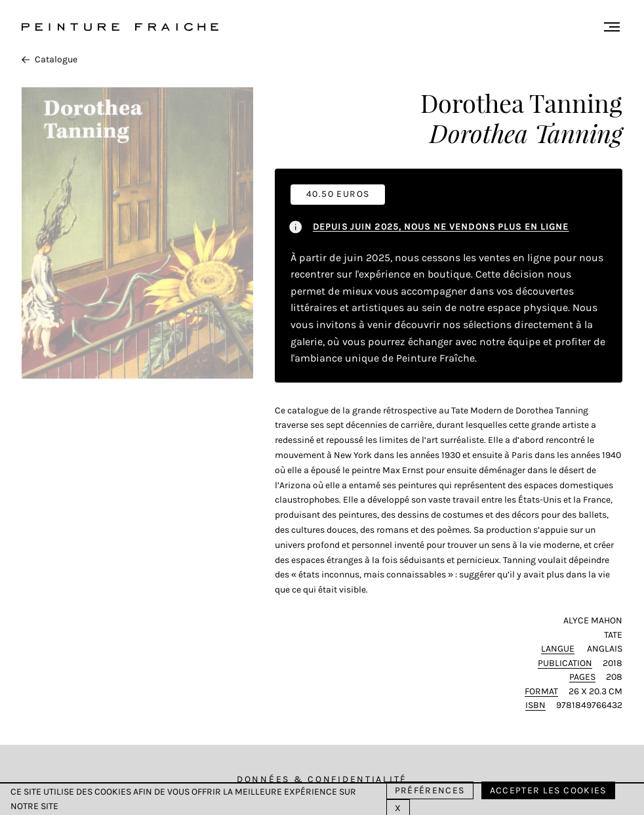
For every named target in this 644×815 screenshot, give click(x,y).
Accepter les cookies (548, 790)
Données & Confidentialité (322, 779)
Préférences (430, 790)
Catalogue (50, 59)
